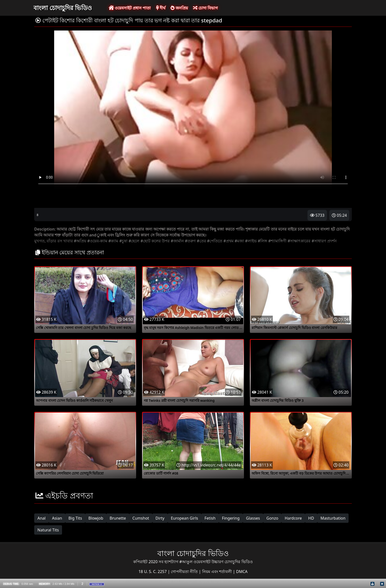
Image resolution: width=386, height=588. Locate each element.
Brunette (118, 518)
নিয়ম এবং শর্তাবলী (217, 572)
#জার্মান (177, 241)
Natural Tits (48, 530)
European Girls (185, 518)
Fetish (210, 518)
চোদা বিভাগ (205, 8)
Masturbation (333, 518)
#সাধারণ (319, 241)
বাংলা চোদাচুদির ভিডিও (63, 8)
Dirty (160, 518)
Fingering (231, 518)
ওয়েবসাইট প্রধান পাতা (130, 8)
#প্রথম (229, 241)
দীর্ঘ (161, 8)
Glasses (253, 518)
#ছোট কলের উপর (155, 241)
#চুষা (123, 241)
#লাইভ (251, 241)
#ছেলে (134, 241)
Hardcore (293, 518)
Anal (41, 518)
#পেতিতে (215, 241)
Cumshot (141, 518)
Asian (57, 518)
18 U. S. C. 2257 (153, 572)
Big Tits (75, 518)
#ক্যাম (113, 241)
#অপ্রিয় (80, 241)
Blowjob (96, 518)
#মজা (239, 241)
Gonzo (272, 518)
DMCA (242, 572)
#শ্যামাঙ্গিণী (277, 241)
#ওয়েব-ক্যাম (97, 241)
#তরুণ (190, 241)
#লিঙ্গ (262, 241)
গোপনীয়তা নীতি (185, 572)
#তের (201, 241)
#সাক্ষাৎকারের (299, 241)
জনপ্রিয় (179, 8)
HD (311, 518)
